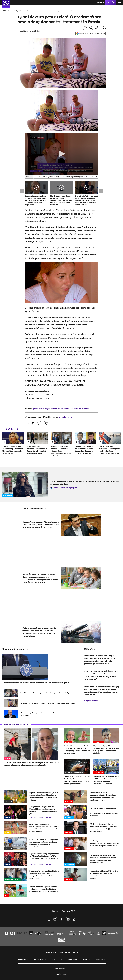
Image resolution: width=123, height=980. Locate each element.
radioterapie (76, 409)
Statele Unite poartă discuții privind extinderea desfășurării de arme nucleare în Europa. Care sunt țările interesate (61, 200)
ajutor (42, 409)
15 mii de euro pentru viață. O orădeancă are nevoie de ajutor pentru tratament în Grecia (52, 11)
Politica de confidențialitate (68, 952)
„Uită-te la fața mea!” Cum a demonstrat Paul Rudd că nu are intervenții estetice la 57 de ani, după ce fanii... (103, 828)
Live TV (109, 2)
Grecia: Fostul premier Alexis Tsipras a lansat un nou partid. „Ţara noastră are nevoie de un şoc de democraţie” (41, 524)
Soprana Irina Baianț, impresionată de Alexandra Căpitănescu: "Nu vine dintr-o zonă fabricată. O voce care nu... (44, 857)
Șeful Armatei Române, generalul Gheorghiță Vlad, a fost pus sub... (48, 693)
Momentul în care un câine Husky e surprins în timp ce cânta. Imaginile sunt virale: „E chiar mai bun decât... (44, 874)
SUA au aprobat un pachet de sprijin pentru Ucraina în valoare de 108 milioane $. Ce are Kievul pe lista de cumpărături (39, 632)
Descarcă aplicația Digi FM (40, 817)
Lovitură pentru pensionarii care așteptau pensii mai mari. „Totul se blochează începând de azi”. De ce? (104, 843)
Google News (65, 417)
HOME (4, 11)
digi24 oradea (51, 409)
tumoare (86, 409)
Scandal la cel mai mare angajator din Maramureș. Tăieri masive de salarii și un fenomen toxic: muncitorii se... (44, 843)
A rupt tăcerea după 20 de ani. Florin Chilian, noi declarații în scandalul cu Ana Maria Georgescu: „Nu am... (44, 810)
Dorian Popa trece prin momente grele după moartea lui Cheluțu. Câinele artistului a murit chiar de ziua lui (44, 890)
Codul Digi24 (72, 960)
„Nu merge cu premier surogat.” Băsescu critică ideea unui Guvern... (49, 703)
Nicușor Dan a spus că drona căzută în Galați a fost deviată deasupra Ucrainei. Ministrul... (85, 450)
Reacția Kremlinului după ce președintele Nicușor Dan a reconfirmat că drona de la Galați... (61, 451)
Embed (29, 177)
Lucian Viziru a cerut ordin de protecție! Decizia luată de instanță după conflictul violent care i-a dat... (77, 749)
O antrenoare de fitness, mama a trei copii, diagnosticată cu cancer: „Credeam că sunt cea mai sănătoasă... (31, 764)
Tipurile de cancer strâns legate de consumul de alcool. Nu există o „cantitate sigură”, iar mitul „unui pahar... (44, 796)
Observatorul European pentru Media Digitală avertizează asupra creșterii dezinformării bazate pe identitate (77, 780)
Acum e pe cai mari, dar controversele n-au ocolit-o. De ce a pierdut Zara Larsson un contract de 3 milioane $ (44, 828)
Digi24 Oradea (20, 11)
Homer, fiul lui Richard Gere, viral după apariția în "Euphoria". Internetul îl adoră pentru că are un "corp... (105, 874)
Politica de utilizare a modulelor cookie (48, 960)
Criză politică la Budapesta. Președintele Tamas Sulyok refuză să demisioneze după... (37, 450)
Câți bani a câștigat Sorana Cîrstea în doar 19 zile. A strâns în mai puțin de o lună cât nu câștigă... (106, 749)
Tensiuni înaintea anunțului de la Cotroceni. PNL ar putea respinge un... (36, 683)
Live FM (99, 2)
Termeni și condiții (51, 952)
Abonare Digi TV (23, 960)
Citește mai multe (91, 701)
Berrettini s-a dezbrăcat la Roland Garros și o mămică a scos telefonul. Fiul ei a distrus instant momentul (104, 812)
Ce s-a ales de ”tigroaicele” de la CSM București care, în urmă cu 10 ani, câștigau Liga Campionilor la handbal (106, 780)
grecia (36, 409)
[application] (61, 154)
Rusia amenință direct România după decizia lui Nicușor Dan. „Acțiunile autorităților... (13, 450)
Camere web (86, 960)
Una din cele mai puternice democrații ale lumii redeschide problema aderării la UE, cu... (109, 451)
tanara (67, 409)
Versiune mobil (62, 968)
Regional (11, 11)
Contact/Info (101, 960)
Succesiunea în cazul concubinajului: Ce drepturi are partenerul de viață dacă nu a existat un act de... (103, 796)
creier (61, 409)
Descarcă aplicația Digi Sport (65, 488)
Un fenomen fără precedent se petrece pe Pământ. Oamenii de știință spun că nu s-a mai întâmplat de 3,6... (103, 859)
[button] (62, 154)
